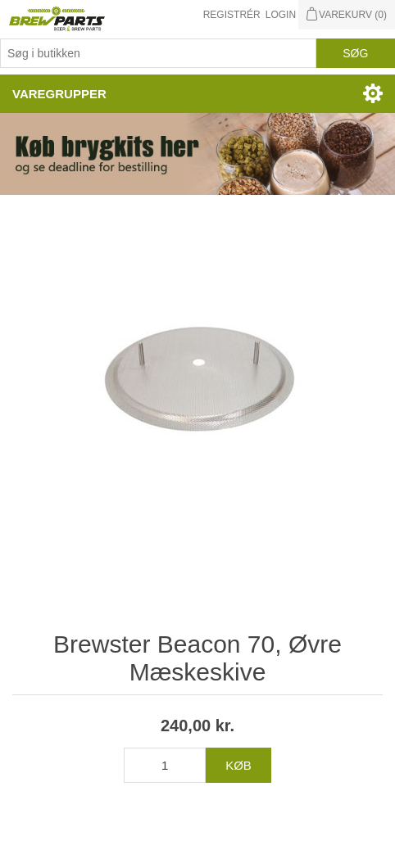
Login (281, 15)
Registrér (232, 15)
